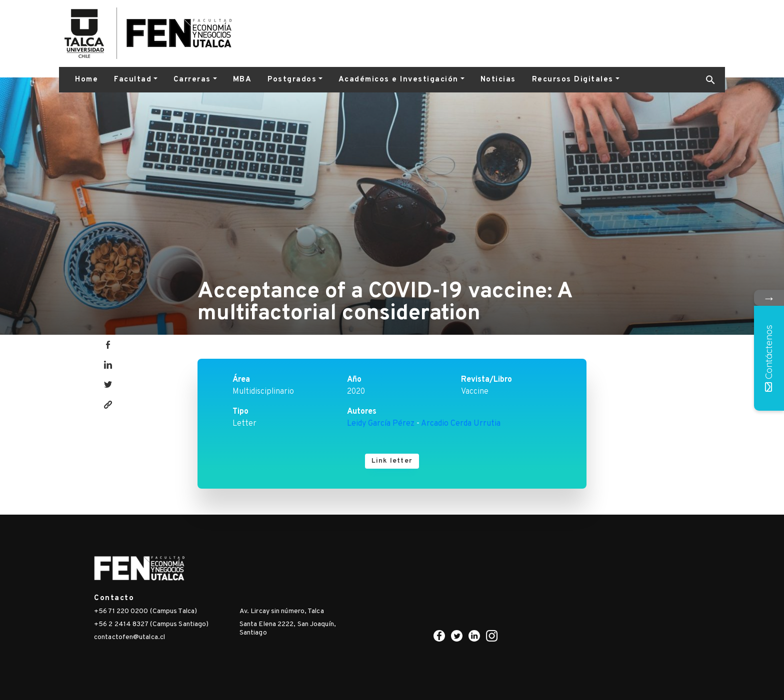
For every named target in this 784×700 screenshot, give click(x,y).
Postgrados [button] (292, 80)
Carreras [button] (192, 80)
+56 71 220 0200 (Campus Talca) (145, 611)
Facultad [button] (133, 80)
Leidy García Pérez (381, 424)
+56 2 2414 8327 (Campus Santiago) (151, 624)
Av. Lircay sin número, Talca (282, 611)
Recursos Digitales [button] (573, 80)
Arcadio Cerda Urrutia (461, 424)
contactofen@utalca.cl (129, 637)
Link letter (392, 461)
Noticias (498, 80)
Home (86, 80)
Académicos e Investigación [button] (398, 80)
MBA (242, 80)
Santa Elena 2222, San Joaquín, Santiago (288, 629)
